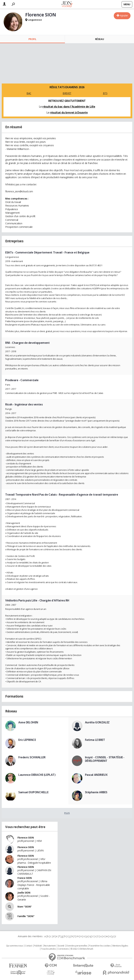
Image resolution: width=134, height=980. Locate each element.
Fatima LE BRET (95, 740)
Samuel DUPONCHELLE (33, 792)
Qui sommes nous (15, 946)
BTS (105, 93)
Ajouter (124, 15)
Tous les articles (48, 949)
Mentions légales (120, 946)
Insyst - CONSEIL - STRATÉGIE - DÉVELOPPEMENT (105, 759)
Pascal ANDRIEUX (96, 775)
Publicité (38, 946)
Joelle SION (24, 893)
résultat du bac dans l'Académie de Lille (69, 107)
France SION (25, 878)
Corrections (63, 949)
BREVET (67, 93)
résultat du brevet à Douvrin (69, 112)
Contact (29, 946)
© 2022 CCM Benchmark (82, 949)
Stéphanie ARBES (96, 792)
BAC (29, 93)
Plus (67, 813)
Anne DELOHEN (28, 722)
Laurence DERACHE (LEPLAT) (37, 775)
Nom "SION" (25, 907)
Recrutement (50, 946)
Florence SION (26, 838)
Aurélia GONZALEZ (97, 722)
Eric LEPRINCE (27, 740)
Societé (61, 946)
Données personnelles (77, 946)
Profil (32, 39)
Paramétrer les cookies (100, 946)
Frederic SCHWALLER (32, 757)
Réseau (99, 39)
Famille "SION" (26, 916)
